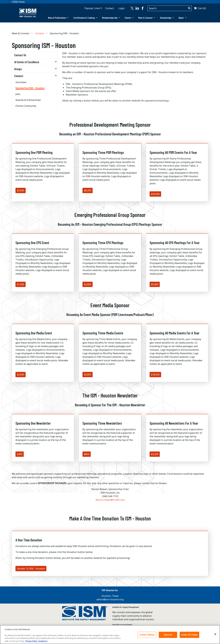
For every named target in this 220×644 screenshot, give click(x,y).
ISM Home (18, 2)
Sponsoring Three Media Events (103, 333)
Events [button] (129, 18)
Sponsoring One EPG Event (32, 243)
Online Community (26, 106)
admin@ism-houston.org (110, 599)
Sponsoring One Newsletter (33, 423)
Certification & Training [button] (85, 18)
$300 (20, 454)
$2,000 (21, 375)
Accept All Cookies (189, 636)
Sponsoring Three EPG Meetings (103, 243)
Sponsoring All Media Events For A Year (174, 333)
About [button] (183, 18)
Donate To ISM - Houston (31, 569)
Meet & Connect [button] (147, 18)
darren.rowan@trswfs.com (110, 500)
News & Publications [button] (58, 18)
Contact (109, 8)
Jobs (18, 94)
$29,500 (155, 194)
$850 (87, 454)
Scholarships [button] (167, 18)
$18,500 (155, 375)
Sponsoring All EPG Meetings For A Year (175, 243)
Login (121, 8)
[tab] (58, 18)
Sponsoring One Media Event (34, 333)
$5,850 (88, 375)
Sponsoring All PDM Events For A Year (173, 152)
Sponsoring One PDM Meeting (34, 152)
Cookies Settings (147, 636)
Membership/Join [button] (111, 18)
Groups (18, 69)
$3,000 (21, 190)
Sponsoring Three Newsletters (102, 423)
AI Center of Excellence (27, 62)
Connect (40, 33)
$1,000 (21, 284)
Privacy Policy (31, 642)
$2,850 (88, 284)
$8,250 (88, 190)
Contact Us (20, 55)
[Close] (215, 635)
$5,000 (155, 284)
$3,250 (155, 454)
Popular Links (92, 8)
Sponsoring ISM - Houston (30, 88)
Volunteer (21, 82)
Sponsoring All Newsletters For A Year (174, 423)
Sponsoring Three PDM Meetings (103, 152)
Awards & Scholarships (28, 100)
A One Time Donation (29, 540)
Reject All (168, 636)
